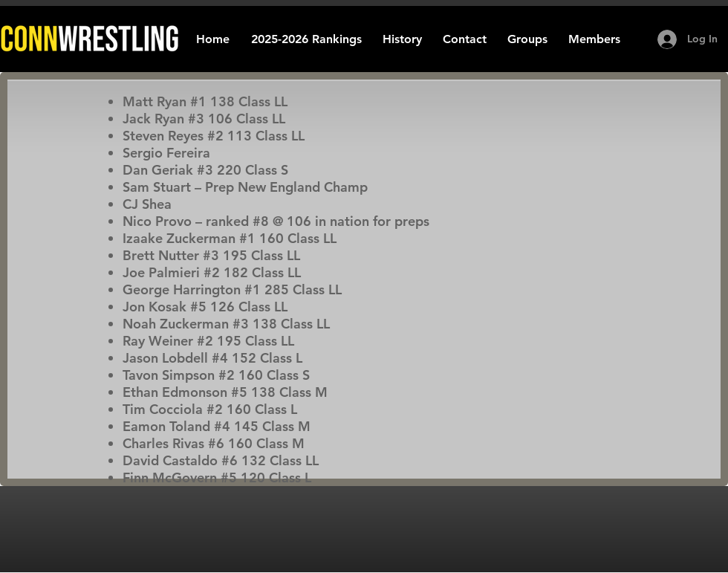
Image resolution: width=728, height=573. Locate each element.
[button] (402, 39)
